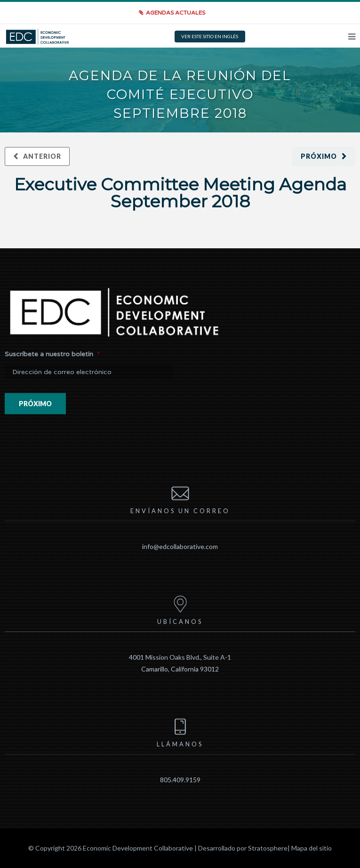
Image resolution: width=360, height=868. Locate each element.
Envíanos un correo (180, 498)
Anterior (42, 156)
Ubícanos (180, 609)
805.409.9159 (180, 780)
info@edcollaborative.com (180, 546)
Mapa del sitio (312, 848)
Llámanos (180, 731)
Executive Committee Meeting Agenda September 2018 (180, 193)
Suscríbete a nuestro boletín (52, 354)
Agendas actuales (176, 13)
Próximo (319, 156)
